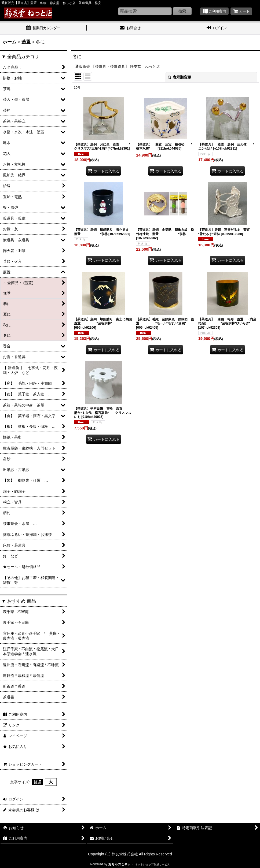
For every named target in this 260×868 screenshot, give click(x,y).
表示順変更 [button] (180, 77)
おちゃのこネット (121, 864)
